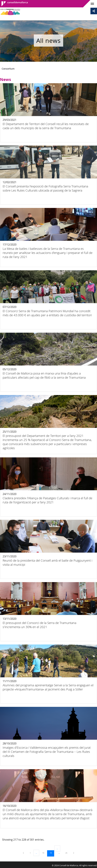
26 (67, 853)
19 (52, 853)
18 (44, 853)
